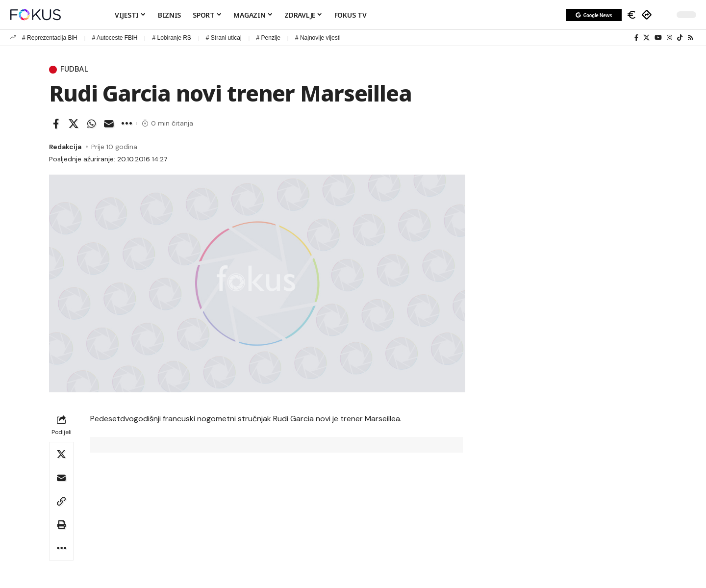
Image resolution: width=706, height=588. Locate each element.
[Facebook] (636, 38)
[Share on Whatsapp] (91, 124)
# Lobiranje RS (171, 38)
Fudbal (75, 70)
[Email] (109, 124)
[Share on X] (74, 124)
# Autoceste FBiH (115, 38)
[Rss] (691, 38)
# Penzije (268, 38)
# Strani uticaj (224, 38)
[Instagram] (669, 38)
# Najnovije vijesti (318, 38)
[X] (646, 38)
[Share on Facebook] (56, 124)
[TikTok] (680, 38)
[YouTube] (658, 38)
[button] (664, 15)
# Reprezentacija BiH (50, 38)
